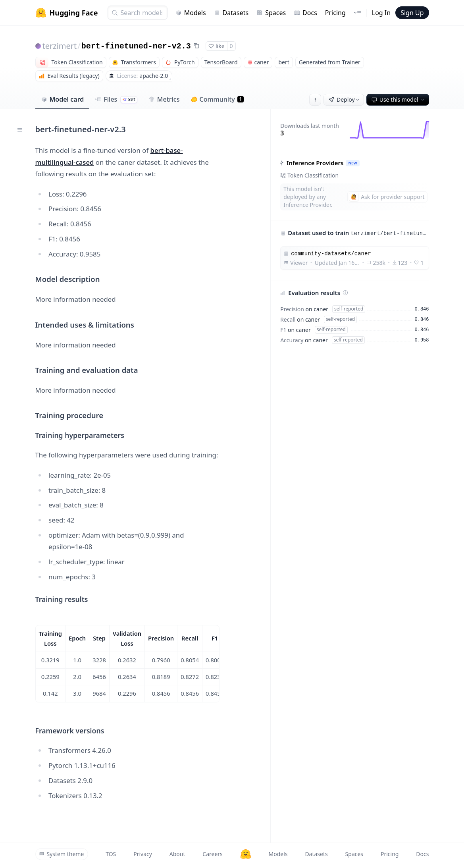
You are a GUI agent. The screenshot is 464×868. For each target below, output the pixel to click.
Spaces (271, 13)
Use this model (399, 99)
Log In (381, 13)
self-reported (349, 309)
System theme (62, 854)
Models (191, 13)
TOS (111, 854)
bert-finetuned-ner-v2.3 (136, 46)
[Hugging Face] (246, 854)
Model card (63, 99)
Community (217, 99)
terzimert (60, 46)
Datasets (231, 13)
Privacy (143, 854)
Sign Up (412, 13)
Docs (305, 13)
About (177, 854)
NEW (353, 163)
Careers (212, 854)
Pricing (335, 13)
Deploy (345, 99)
